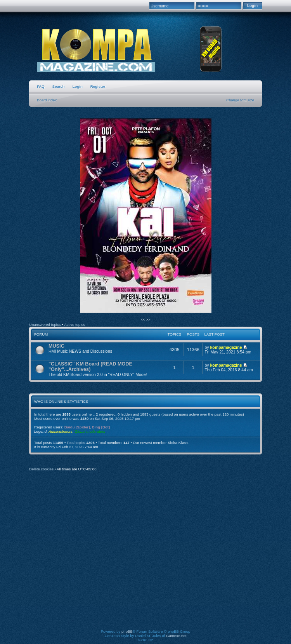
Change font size (240, 100)
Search (59, 86)
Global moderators (90, 431)
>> (148, 319)
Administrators (60, 431)
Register (98, 86)
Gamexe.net (176, 636)
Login (78, 86)
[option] (145, 216)
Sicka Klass (178, 443)
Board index (47, 100)
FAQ (41, 86)
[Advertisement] (73, 556)
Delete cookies (41, 469)
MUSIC (56, 346)
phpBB (127, 631)
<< (143, 319)
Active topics (74, 325)
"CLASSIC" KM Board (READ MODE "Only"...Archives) (90, 367)
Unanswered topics (45, 325)
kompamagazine (226, 347)
